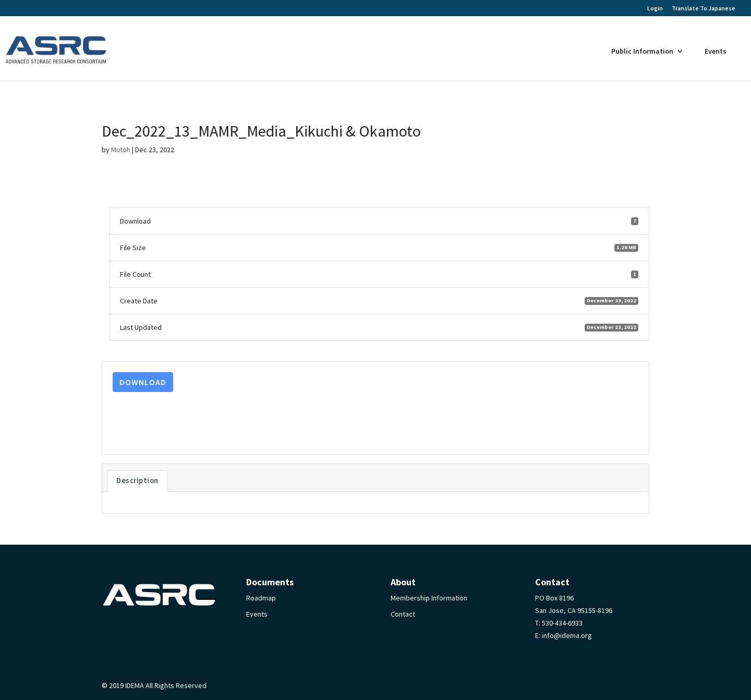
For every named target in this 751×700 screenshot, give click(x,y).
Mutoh (121, 150)
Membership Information (429, 598)
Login (655, 9)
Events (716, 51)
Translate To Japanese (704, 8)
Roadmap (261, 598)
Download (143, 382)
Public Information (642, 51)
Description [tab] (137, 481)
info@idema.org (567, 635)
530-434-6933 (562, 623)
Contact (403, 614)
